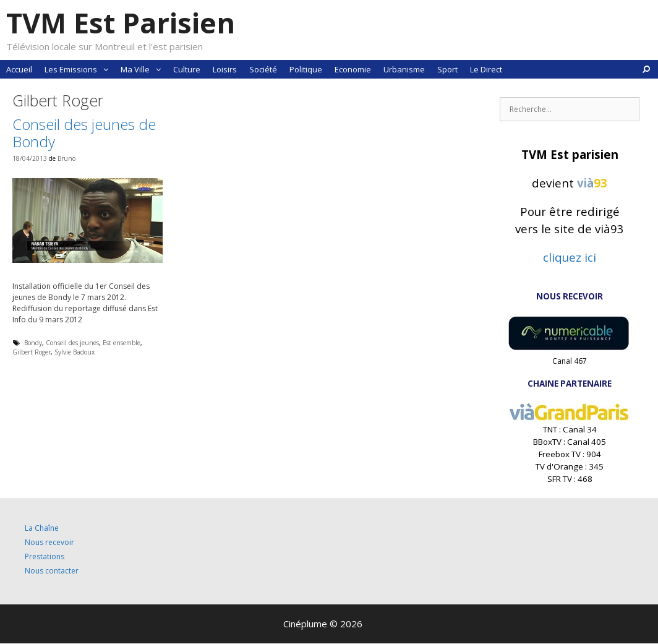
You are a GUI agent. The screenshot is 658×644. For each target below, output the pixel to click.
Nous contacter (52, 571)
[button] (106, 69)
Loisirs (225, 69)
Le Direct (486, 69)
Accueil (19, 69)
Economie (353, 69)
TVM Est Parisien (121, 23)
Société (263, 69)
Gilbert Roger (32, 352)
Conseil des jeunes (72, 343)
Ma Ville (144, 69)
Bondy (33, 343)
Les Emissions (79, 69)
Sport (447, 69)
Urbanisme (404, 69)
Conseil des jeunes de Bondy (84, 133)
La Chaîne (42, 528)
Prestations (45, 556)
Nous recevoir (49, 542)
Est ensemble (122, 343)
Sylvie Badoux (75, 352)
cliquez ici (570, 257)
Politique (306, 69)
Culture (187, 69)
